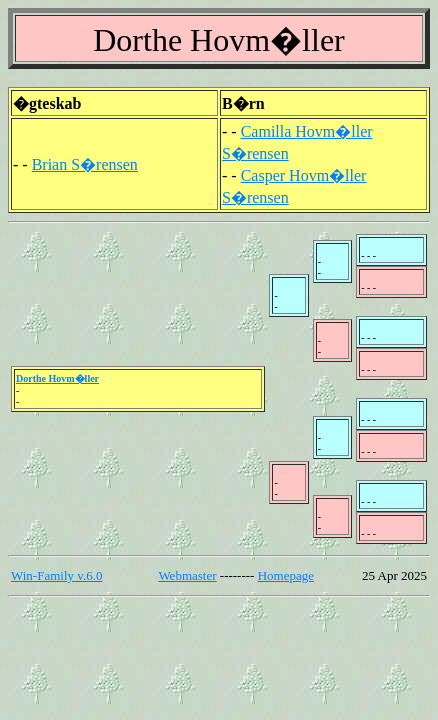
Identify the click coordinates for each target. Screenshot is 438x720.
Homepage (286, 575)
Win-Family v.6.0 (56, 575)
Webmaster (187, 575)
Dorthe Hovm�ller (57, 378)
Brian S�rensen (85, 164)
